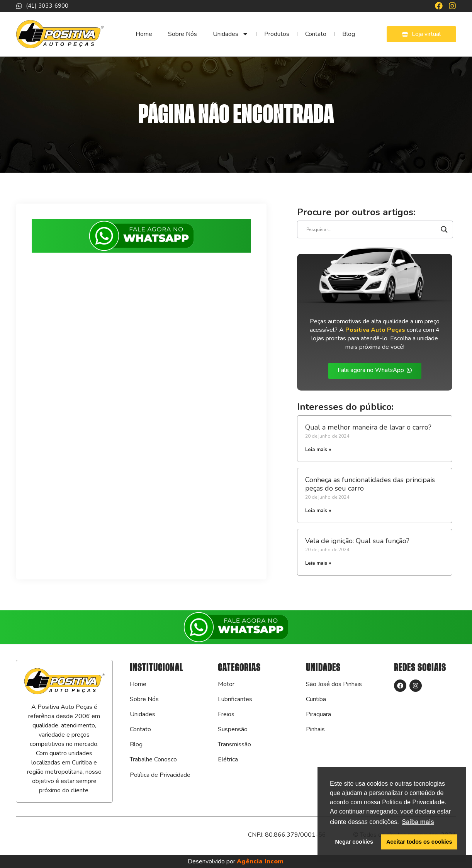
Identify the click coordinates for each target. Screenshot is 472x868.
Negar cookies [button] (354, 842)
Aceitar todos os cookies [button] (419, 842)
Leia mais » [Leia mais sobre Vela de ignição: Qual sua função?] (318, 563)
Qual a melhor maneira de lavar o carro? (368, 427)
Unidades (231, 34)
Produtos (277, 34)
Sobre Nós (183, 34)
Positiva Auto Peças (375, 330)
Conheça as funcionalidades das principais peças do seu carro (370, 484)
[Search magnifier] (444, 229)
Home (144, 34)
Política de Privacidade (160, 775)
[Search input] (372, 229)
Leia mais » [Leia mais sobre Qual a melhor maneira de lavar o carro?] (318, 450)
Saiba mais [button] (418, 822)
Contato (316, 34)
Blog (349, 34)
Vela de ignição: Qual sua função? (357, 541)
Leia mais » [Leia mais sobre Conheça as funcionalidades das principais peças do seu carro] (318, 511)
